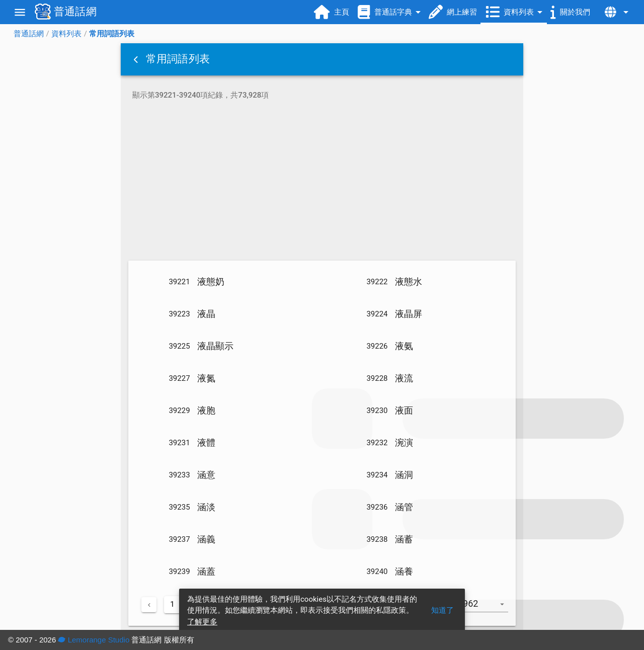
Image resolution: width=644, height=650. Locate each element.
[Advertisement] (322, 182)
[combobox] (487, 609)
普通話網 (29, 34)
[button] (137, 59)
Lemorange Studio (94, 640)
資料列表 (66, 34)
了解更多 (202, 622)
